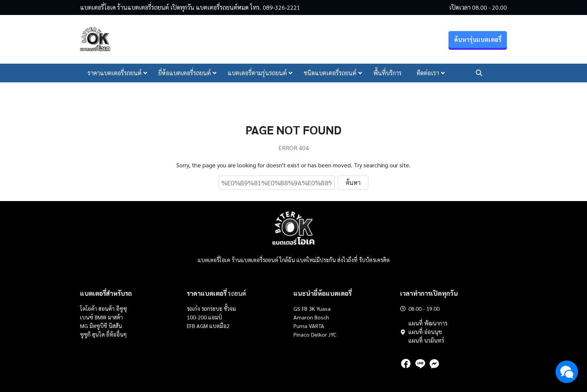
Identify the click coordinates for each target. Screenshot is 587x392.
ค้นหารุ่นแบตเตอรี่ (478, 39)
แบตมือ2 (219, 326)
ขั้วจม (230, 309)
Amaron (303, 317)
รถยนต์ (216, 293)
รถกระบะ (213, 309)
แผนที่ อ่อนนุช (425, 332)
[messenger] (434, 364)
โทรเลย (498, 73)
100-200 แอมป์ (204, 317)
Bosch (322, 317)
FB (305, 309)
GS (297, 309)
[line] (420, 364)
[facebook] (406, 364)
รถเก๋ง (193, 309)
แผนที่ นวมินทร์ (426, 340)
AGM (202, 326)
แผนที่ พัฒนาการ (428, 323)
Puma (300, 326)
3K (312, 309)
